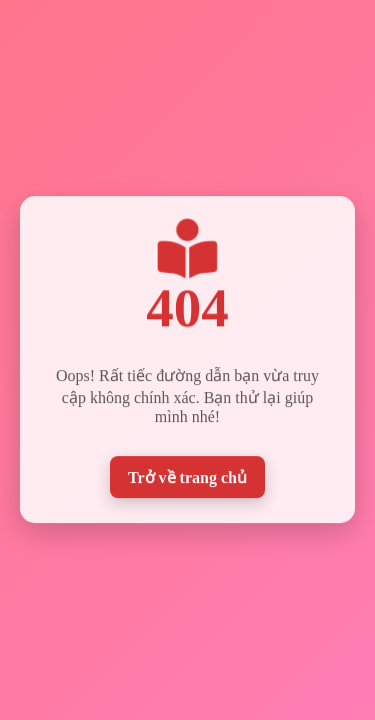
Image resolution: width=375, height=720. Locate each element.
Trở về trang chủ (187, 476)
